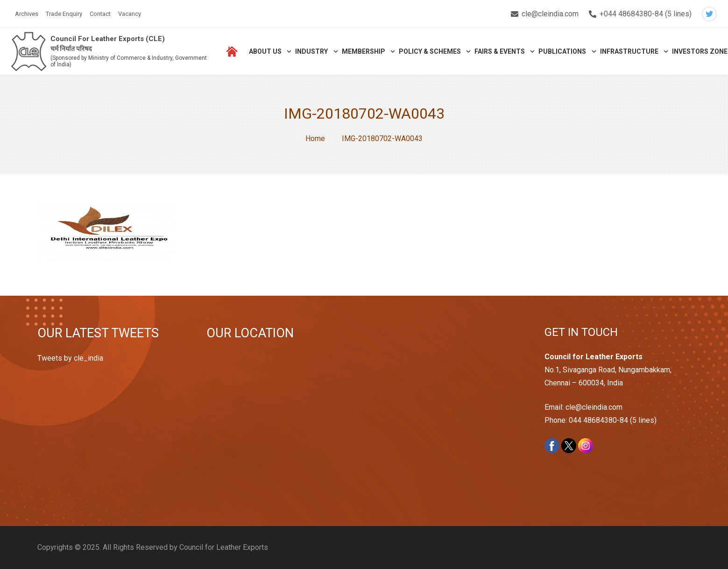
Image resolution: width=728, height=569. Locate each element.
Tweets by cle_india (70, 358)
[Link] (29, 52)
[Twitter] (709, 14)
